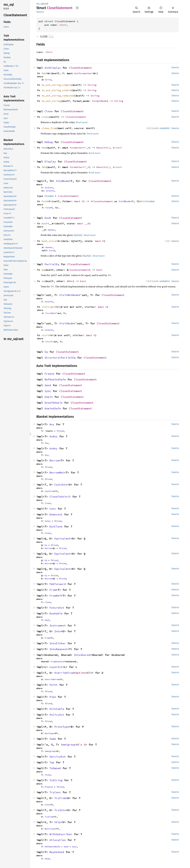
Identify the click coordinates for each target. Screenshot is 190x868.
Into (58, 631)
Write (48, 80)
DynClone (56, 526)
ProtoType (62, 727)
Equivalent (62, 539)
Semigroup (68, 745)
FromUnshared (58, 662)
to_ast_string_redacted (58, 96)
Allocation (58, 840)
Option (80, 673)
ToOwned (55, 768)
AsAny (54, 436)
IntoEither (58, 643)
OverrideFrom (64, 673)
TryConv (55, 792)
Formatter (76, 148)
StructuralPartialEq (60, 358)
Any (52, 424)
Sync (48, 391)
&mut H (99, 241)
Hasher (51, 230)
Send (48, 385)
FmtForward (58, 584)
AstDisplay (53, 68)
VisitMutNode (69, 295)
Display (50, 162)
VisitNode (67, 323)
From (53, 590)
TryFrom (60, 798)
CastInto (61, 485)
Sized (52, 250)
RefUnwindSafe (55, 379)
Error (117, 148)
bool (99, 270)
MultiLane (50, 829)
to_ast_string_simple (56, 85)
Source (40, 12)
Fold (48, 208)
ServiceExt (58, 757)
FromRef (55, 596)
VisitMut (50, 313)
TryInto (60, 810)
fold (45, 201)
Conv (53, 509)
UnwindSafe (53, 408)
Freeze (49, 374)
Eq (46, 352)
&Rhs (70, 281)
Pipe (53, 697)
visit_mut (48, 307)
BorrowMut (57, 473)
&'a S (81, 745)
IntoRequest (58, 649)
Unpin (49, 397)
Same (53, 739)
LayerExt (56, 667)
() (108, 148)
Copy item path (77, 8)
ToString (56, 780)
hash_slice (49, 241)
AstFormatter (83, 73)
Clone (49, 111)
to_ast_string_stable (56, 90)
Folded (49, 196)
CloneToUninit (60, 497)
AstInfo (49, 188)
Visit (48, 342)
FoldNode (62, 181)
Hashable (56, 613)
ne (43, 281)
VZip (58, 822)
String (92, 85)
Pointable (57, 709)
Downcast (56, 514)
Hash (48, 218)
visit (45, 335)
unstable (164, 128)
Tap (52, 762)
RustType (49, 733)
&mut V (102, 307)
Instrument (58, 625)
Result (101, 148)
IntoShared (82, 655)
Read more (82, 122)
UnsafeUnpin (54, 403)
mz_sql (40, 4)
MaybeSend (57, 852)
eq (43, 270)
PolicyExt (57, 715)
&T (89, 673)
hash (45, 223)
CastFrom (49, 491)
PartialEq (52, 264)
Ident (63, 25)
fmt (44, 73)
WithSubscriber (61, 834)
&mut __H (83, 223)
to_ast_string (51, 101)
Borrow (54, 460)
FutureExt (57, 608)
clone (45, 117)
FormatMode (99, 101)
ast (47, 4)
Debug (49, 142)
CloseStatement (80, 68)
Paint (54, 685)
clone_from (49, 128)
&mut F (79, 201)
